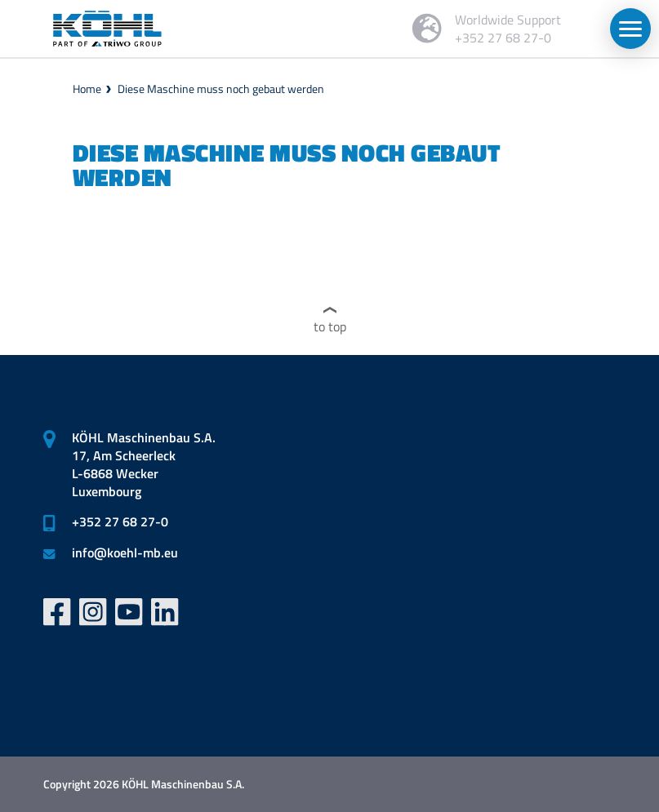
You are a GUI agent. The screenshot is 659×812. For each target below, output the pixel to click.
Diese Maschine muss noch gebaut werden (221, 89)
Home (87, 89)
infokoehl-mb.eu (125, 552)
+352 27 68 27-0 (120, 521)
